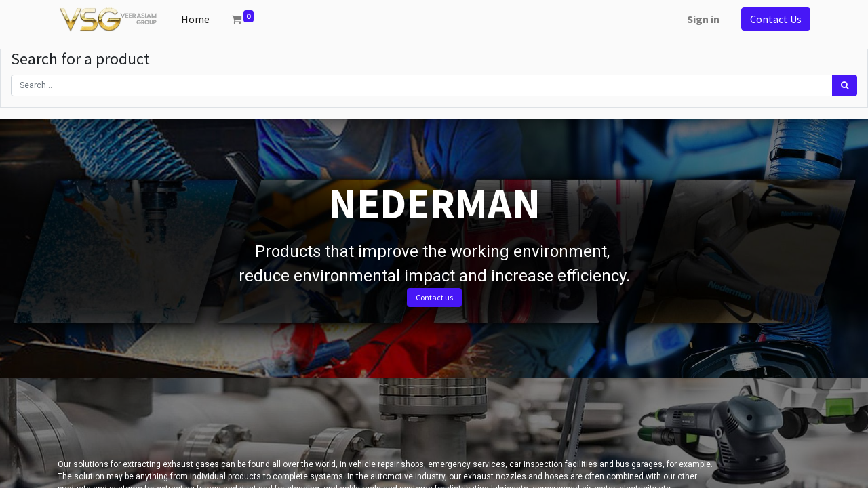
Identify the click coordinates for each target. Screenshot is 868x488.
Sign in (703, 19)
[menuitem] (195, 19)
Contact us (434, 297)
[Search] (845, 85)
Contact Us (776, 19)
